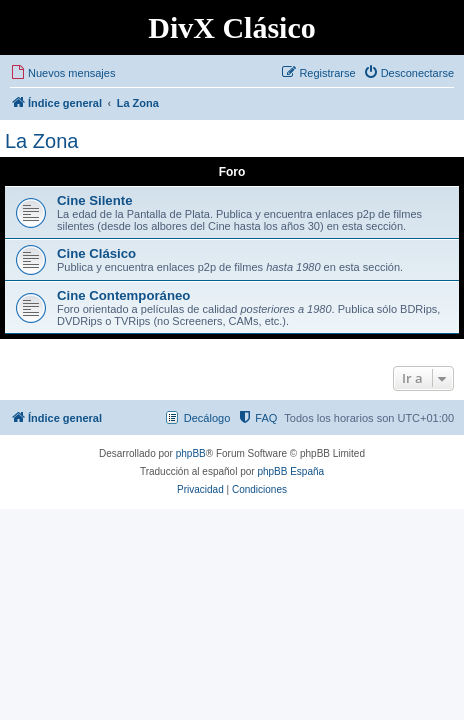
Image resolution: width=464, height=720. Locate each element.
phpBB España (290, 471)
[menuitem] (62, 73)
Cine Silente (94, 200)
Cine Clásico (96, 253)
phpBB (191, 453)
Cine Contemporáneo (123, 295)
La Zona (41, 141)
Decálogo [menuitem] (207, 418)
